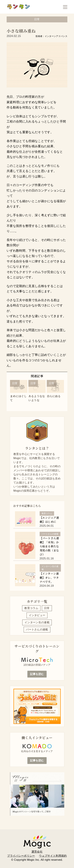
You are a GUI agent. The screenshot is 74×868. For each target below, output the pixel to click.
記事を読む (37, 674)
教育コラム (31, 608)
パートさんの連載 (37, 629)
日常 (47, 608)
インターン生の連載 (37, 622)
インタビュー (37, 615)
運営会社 (37, 852)
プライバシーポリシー (21, 856)
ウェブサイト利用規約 (53, 856)
